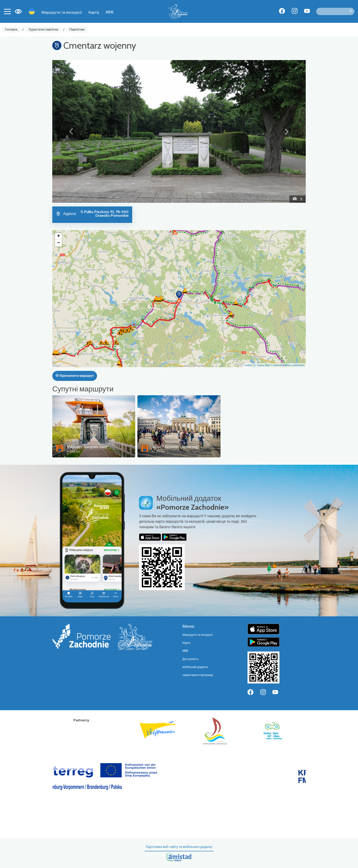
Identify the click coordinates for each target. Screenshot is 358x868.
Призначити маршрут (75, 376)
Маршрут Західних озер (87, 447)
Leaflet (248, 365)
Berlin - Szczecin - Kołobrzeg (175, 447)
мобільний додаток (195, 667)
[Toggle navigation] (7, 11)
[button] (71, 131)
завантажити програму (198, 675)
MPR (110, 12)
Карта (94, 12)
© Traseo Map (262, 365)
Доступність (191, 659)
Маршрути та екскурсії (62, 12)
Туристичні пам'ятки (43, 29)
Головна (11, 29)
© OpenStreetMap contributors (288, 365)
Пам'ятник (77, 29)
